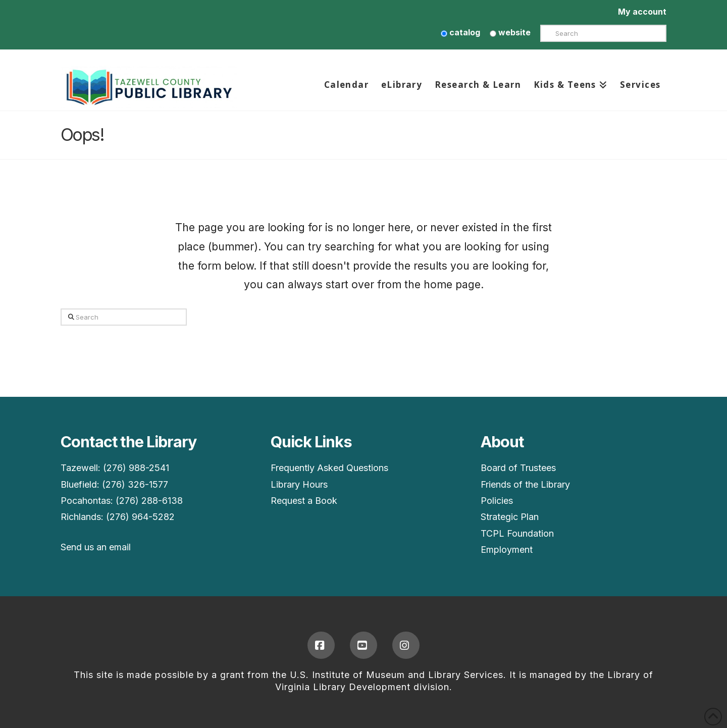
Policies (497, 501)
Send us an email (96, 547)
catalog (460, 32)
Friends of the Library (525, 484)
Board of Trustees (518, 468)
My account (642, 12)
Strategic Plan (510, 517)
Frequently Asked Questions (329, 468)
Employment (507, 550)
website (510, 32)
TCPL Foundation (517, 533)
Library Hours (299, 484)
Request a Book (304, 501)
